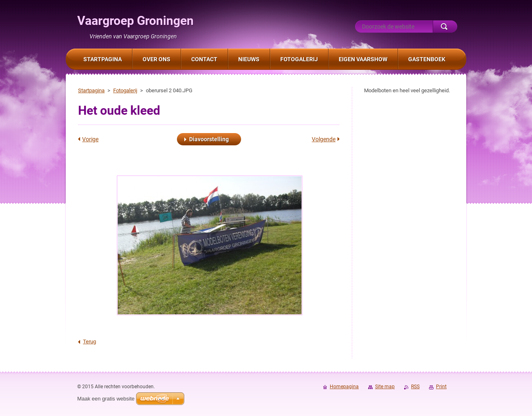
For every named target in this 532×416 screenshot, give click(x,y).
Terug (89, 341)
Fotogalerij (125, 90)
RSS (415, 387)
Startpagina (91, 90)
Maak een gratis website (106, 399)
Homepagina (344, 387)
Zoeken (445, 27)
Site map (385, 387)
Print (441, 387)
